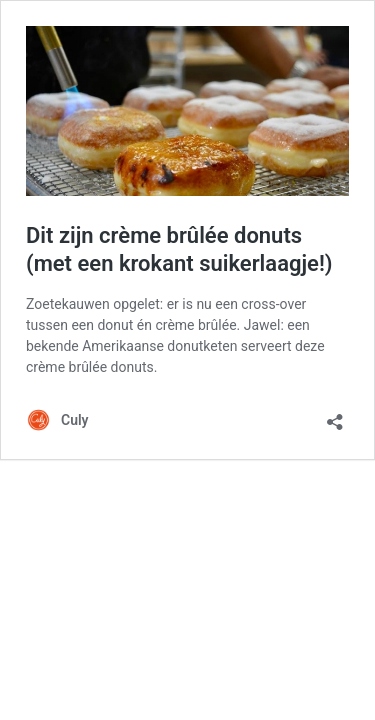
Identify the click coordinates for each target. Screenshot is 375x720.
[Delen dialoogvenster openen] (335, 415)
